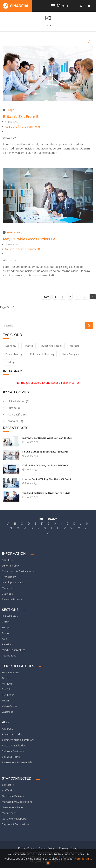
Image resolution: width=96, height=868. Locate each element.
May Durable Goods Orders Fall (30, 239)
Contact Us (8, 785)
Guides (6, 678)
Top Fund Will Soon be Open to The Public (46, 493)
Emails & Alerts (11, 672)
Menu (60, 6)
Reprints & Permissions (16, 824)
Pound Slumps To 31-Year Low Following (45, 452)
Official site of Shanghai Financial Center (46, 465)
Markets (7, 588)
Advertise (8, 729)
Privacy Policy (26, 848)
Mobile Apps (9, 813)
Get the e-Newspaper (15, 819)
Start (46, 297)
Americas (7, 644)
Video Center (10, 706)
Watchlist (7, 712)
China (5, 633)
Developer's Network (14, 582)
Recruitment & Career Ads (17, 762)
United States (10, 616)
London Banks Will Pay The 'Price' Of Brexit (47, 479)
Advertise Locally (12, 734)
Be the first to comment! (23, 127)
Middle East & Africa (14, 650)
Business (7, 594)
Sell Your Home (11, 757)
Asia (4, 639)
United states (14, 232)
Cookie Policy (47, 848)
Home (48, 25)
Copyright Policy (68, 848)
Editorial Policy (10, 566)
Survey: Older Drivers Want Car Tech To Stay (47, 438)
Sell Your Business (13, 751)
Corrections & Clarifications (18, 571)
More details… (83, 859)
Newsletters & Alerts (14, 807)
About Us (7, 560)
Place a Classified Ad (14, 745)
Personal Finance (12, 599)
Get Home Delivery (13, 796)
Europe (10, 110)
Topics (6, 700)
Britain (6, 622)
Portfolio (7, 689)
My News (7, 684)
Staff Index (8, 790)
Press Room (9, 577)
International (10, 656)
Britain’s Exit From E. (21, 117)
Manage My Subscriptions (17, 802)
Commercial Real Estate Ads (18, 740)
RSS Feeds (8, 695)
